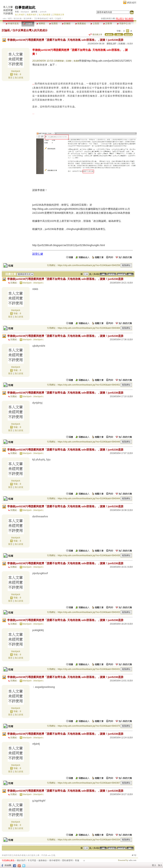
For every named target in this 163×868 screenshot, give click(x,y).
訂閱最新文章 (58, 15)
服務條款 (43, 860)
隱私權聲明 (67, 860)
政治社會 (18, 19)
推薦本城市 (32, 15)
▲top (134, 855)
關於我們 (21, 860)
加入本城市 (20, 15)
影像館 (66, 24)
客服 (77, 860)
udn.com (133, 860)
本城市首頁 (12, 24)
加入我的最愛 (44, 15)
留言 (10, 78)
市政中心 (124, 24)
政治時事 (28, 19)
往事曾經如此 (25, 7)
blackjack (25, 12)
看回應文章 (95, 34)
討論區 (28, 24)
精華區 (41, 24)
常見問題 (32, 860)
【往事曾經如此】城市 (43, 19)
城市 (10, 19)
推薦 (130, 44)
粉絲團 (8, 865)
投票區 (53, 24)
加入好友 (19, 78)
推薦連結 (80, 24)
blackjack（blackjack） (34, 283)
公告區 (95, 24)
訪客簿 (107, 24)
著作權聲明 (55, 860)
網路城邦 (132, 3)
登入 (154, 865)
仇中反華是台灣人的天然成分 (30, 30)
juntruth (43, 12)
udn (4, 19)
